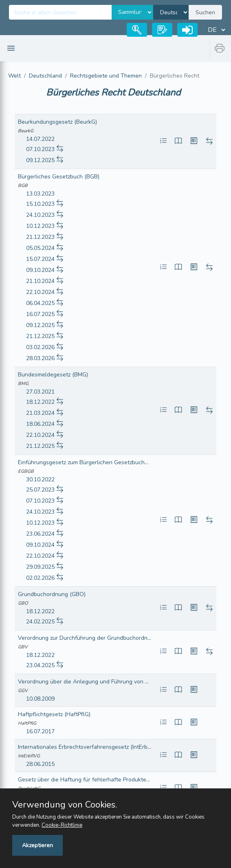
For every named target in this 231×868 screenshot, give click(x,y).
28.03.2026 (40, 358)
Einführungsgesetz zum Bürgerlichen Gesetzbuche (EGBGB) (95, 462)
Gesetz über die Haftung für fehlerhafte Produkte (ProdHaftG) (98, 780)
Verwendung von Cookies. (65, 805)
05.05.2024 (40, 248)
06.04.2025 (40, 303)
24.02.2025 (40, 622)
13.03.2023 (40, 194)
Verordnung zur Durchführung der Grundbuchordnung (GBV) (96, 638)
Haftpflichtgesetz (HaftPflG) (54, 714)
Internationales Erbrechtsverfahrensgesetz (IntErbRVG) (89, 747)
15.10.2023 (40, 204)
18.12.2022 (40, 402)
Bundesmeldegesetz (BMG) (53, 375)
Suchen (205, 12)
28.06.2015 (40, 764)
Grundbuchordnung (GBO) (52, 594)
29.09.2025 (40, 567)
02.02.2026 (40, 578)
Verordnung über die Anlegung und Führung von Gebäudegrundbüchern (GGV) (120, 682)
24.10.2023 (40, 215)
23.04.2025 (40, 665)
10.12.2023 (40, 226)
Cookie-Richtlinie (62, 825)
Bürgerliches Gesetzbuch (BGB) (59, 177)
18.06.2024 (40, 424)
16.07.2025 (40, 314)
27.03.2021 (40, 392)
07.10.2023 (40, 149)
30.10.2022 (40, 480)
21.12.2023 (40, 237)
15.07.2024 (40, 259)
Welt (14, 76)
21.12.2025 (40, 336)
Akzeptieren (37, 845)
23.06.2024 (40, 534)
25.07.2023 (40, 490)
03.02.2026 (40, 347)
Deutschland (45, 76)
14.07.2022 (40, 139)
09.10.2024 (40, 270)
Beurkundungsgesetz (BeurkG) (57, 122)
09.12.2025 (40, 160)
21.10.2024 (40, 281)
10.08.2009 (40, 699)
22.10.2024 (40, 292)
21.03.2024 (40, 413)
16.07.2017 (40, 731)
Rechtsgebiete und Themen (106, 76)
